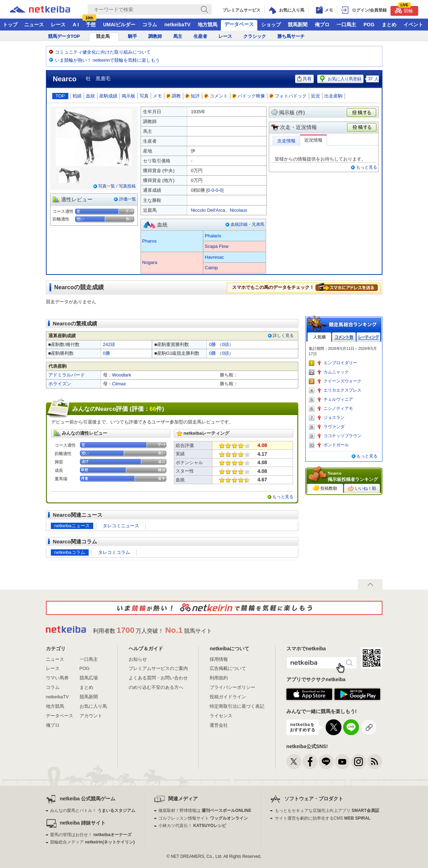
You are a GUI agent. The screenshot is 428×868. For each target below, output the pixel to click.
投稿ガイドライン (228, 697)
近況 (315, 96)
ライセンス (221, 716)
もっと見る (367, 167)
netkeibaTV (178, 25)
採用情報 (219, 659)
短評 (192, 96)
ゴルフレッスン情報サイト (203, 818)
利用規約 (219, 678)
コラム (150, 25)
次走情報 (286, 141)
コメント (216, 96)
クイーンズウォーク (342, 381)
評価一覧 (128, 199)
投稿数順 (325, 488)
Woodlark (122, 375)
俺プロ (322, 25)
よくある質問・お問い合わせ (158, 678)
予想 (91, 25)
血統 (90, 96)
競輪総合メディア (92, 842)
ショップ (271, 25)
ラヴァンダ (334, 427)
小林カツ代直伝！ (192, 826)
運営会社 (219, 725)
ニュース (34, 25)
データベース (239, 24)
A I (76, 25)
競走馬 (103, 36)
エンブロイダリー (340, 363)
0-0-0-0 (215, 190)
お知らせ (138, 659)
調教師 (155, 36)
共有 (304, 79)
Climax (119, 384)
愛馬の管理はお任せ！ (91, 835)
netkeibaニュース (72, 526)
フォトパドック (288, 96)
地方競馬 (208, 25)
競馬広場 (89, 678)
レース (58, 25)
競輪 (404, 10)
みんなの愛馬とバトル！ (93, 811)
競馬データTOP (64, 36)
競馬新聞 (298, 25)
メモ (157, 96)
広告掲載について (228, 668)
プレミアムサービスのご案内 (158, 668)
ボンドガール (336, 445)
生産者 (200, 36)
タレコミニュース (121, 526)
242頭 (109, 344)
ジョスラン (334, 418)
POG (369, 25)
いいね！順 (362, 488)
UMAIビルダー (119, 25)
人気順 (319, 337)
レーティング (368, 337)
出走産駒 (333, 96)
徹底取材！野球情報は (205, 811)
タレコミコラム (114, 552)
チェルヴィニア (338, 399)
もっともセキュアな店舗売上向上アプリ (327, 811)
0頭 (225, 344)
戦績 (77, 96)
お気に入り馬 (93, 706)
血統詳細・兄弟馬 (247, 224)
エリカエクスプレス (342, 390)
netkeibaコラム (70, 552)
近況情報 (313, 140)
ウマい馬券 (57, 678)
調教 (174, 96)
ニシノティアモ (338, 408)
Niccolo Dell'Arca (208, 210)
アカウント (91, 716)
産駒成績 (108, 96)
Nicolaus (238, 210)
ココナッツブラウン (342, 436)
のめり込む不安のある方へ (156, 687)
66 (153, 409)
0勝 (212, 344)
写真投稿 (127, 186)
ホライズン (60, 384)
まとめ (389, 25)
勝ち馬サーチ (291, 36)
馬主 (178, 36)
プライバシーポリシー (232, 687)
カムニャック (336, 372)
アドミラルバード (67, 375)
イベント (413, 25)
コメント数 (344, 337)
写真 (144, 96)
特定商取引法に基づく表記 (237, 706)
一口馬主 (346, 25)
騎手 (133, 36)
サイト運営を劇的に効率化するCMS (323, 818)
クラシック (255, 36)
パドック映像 (249, 96)
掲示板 (128, 96)
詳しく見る (283, 335)
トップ (10, 25)
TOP (60, 96)
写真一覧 (107, 186)
